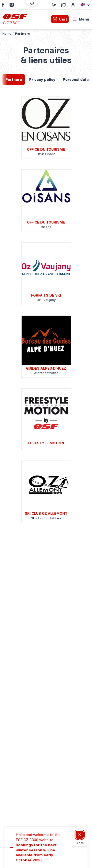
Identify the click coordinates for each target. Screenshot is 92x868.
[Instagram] (12, 5)
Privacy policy (42, 79)
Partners (14, 79)
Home (7, 33)
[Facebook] (3, 5)
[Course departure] (63, 5)
